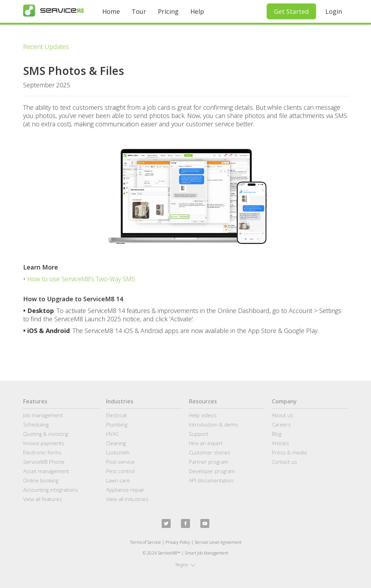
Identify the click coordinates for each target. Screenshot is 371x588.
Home (111, 11)
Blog (277, 434)
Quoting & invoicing (46, 434)
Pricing (168, 11)
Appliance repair (125, 490)
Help (197, 11)
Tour (139, 11)
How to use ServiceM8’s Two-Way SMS (81, 279)
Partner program (209, 462)
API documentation (211, 480)
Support (199, 434)
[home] (53, 11)
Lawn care (118, 480)
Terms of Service (145, 542)
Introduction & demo (213, 424)
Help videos (203, 415)
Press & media (289, 452)
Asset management (46, 471)
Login (334, 11)
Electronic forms (42, 452)
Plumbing (117, 424)
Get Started (291, 11)
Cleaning (116, 443)
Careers (281, 424)
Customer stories (210, 452)
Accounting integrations (51, 490)
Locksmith (118, 452)
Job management (43, 415)
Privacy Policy (178, 542)
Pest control (120, 471)
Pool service (120, 462)
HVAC (112, 434)
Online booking (41, 480)
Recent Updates (46, 47)
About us (283, 415)
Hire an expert (206, 443)
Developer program (212, 471)
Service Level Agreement (218, 542)
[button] (185, 565)
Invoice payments (44, 443)
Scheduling (36, 424)
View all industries (127, 499)
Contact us (284, 462)
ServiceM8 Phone (44, 462)
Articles (280, 443)
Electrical (116, 415)
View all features (43, 499)
